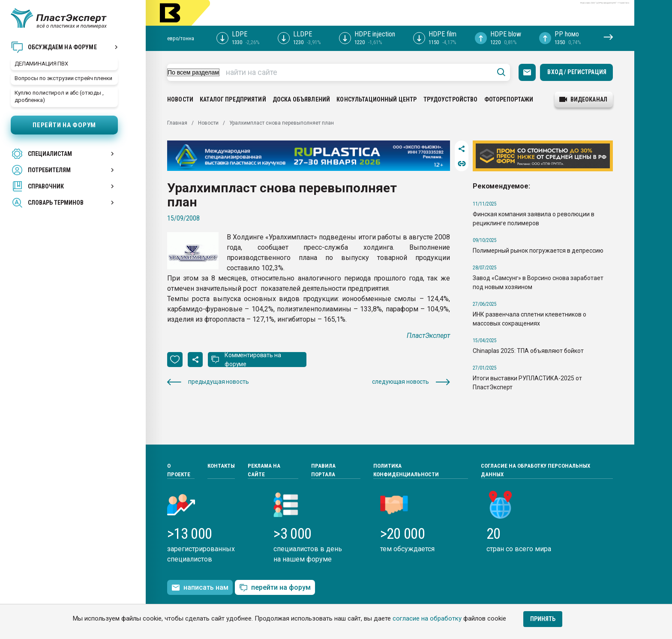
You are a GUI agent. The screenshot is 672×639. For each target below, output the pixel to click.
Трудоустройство (451, 99)
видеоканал (583, 99)
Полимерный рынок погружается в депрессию (538, 251)
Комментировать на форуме (253, 360)
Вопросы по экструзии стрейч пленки (63, 78)
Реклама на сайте (264, 470)
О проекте (179, 470)
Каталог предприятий (233, 99)
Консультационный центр (376, 99)
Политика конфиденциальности (406, 470)
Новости (180, 99)
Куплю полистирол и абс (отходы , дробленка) (59, 96)
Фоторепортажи (509, 99)
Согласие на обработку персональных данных (535, 470)
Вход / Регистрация (577, 72)
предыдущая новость (208, 382)
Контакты (221, 466)
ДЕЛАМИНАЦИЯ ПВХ (41, 64)
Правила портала (323, 470)
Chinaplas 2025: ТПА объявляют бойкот (528, 351)
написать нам (200, 588)
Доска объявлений (301, 99)
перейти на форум (275, 588)
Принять (543, 619)
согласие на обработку (427, 618)
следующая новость (411, 382)
